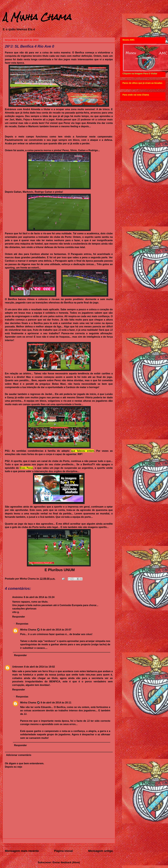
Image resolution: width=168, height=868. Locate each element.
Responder (19, 617)
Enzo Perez (26, 468)
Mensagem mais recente (22, 851)
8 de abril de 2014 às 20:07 (56, 630)
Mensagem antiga (100, 851)
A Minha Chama (37, 17)
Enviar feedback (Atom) (66, 862)
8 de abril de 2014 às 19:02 (39, 667)
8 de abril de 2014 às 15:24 (39, 597)
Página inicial (63, 851)
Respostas (22, 624)
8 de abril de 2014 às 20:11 (56, 703)
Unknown (18, 667)
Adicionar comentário (19, 755)
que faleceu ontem (83, 451)
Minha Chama (28, 630)
